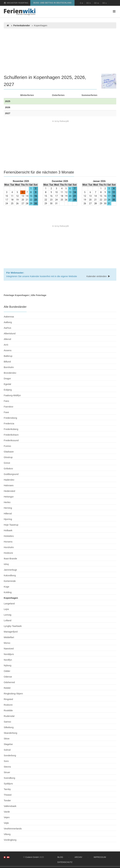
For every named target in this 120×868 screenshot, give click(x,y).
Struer (7, 772)
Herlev (7, 502)
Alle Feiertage (39, 295)
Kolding (8, 592)
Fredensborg (10, 418)
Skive (7, 739)
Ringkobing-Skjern (13, 694)
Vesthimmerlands (13, 829)
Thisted (8, 795)
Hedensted (9, 491)
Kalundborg (10, 575)
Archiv (78, 857)
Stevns (7, 767)
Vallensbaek (10, 806)
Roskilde (8, 710)
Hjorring (8, 519)
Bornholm (9, 367)
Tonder (7, 800)
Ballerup (8, 356)
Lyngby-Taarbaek (13, 626)
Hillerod (8, 513)
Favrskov (9, 407)
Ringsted (8, 699)
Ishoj (6, 564)
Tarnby (7, 789)
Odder (7, 671)
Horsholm (9, 547)
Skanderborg (10, 733)
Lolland (7, 620)
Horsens (8, 542)
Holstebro (9, 536)
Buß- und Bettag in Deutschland (52, 3)
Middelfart (9, 637)
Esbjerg (8, 390)
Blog (60, 857)
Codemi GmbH (32, 857)
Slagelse (8, 744)
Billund (7, 362)
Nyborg (7, 665)
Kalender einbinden (99, 276)
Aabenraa (9, 317)
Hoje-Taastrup (11, 525)
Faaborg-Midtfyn (12, 395)
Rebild (7, 688)
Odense (8, 677)
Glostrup (8, 457)
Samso (7, 722)
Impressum (100, 857)
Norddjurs (9, 654)
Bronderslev (10, 373)
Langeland (9, 603)
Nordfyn (8, 660)
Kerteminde (10, 581)
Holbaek (8, 530)
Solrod (7, 750)
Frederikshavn (11, 435)
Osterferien (58, 95)
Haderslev (9, 480)
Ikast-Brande (10, 558)
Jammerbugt (10, 570)
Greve (7, 463)
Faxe (6, 412)
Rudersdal (9, 716)
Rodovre (8, 705)
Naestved (9, 648)
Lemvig (7, 615)
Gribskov (8, 468)
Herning (8, 508)
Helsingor (9, 497)
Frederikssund (11, 440)
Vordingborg (10, 840)
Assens (8, 350)
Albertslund (10, 333)
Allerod (7, 339)
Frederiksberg (11, 429)
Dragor (7, 378)
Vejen (7, 817)
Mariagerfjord (11, 632)
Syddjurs (8, 784)
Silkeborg (9, 727)
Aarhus (7, 328)
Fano (6, 401)
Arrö (6, 345)
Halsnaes (9, 485)
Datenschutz (65, 862)
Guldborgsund (11, 474)
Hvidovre (8, 553)
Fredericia (9, 423)
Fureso (7, 446)
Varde (7, 812)
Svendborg (9, 778)
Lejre (6, 609)
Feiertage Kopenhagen (16, 295)
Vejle (6, 823)
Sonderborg (10, 755)
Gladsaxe (9, 452)
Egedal (7, 384)
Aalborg (8, 322)
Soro (6, 761)
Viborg (7, 834)
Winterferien (27, 95)
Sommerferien (89, 95)
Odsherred (9, 682)
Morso (7, 643)
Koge (6, 587)
